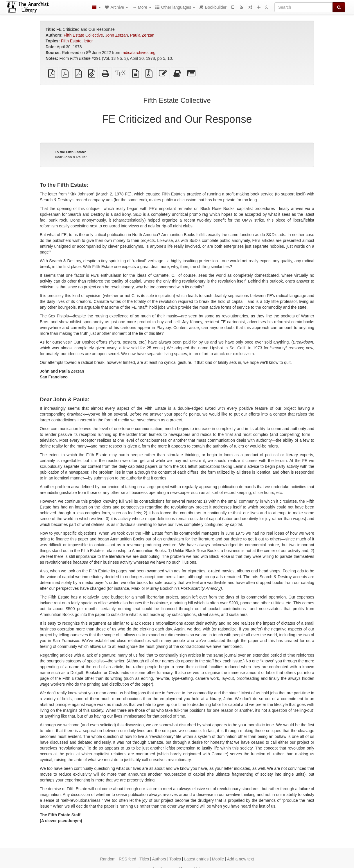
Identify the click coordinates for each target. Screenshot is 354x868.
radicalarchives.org (139, 53)
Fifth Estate (71, 41)
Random (108, 859)
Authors (159, 859)
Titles (144, 859)
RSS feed (127, 859)
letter (88, 41)
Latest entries (196, 859)
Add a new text (241, 859)
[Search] (304, 7)
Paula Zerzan (142, 35)
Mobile (218, 859)
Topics (175, 859)
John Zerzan (116, 35)
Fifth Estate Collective (83, 35)
